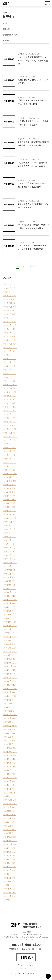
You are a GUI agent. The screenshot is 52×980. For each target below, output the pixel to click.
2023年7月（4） (9, 403)
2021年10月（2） (10, 481)
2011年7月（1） (9, 900)
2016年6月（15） (10, 681)
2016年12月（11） (10, 659)
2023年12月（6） (10, 384)
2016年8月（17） (10, 674)
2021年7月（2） (9, 492)
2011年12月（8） (10, 881)
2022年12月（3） (10, 429)
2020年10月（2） (10, 525)
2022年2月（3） (9, 466)
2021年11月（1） (9, 477)
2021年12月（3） (10, 473)
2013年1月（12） (10, 833)
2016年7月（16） (10, 677)
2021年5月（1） (9, 499)
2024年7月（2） (9, 358)
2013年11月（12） (10, 796)
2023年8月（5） (9, 399)
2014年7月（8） (9, 766)
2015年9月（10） (10, 714)
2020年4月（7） (9, 548)
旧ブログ (6, 40)
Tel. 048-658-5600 (26, 945)
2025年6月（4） (9, 318)
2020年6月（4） (9, 540)
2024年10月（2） (10, 347)
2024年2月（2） (9, 377)
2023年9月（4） (9, 396)
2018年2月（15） (10, 607)
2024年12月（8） (10, 340)
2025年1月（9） (9, 336)
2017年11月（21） (10, 618)
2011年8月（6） (9, 896)
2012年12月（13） (10, 837)
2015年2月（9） (9, 740)
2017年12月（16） (10, 614)
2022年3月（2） (9, 462)
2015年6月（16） (10, 726)
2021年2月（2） (9, 511)
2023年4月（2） (9, 414)
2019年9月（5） (9, 574)
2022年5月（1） (9, 455)
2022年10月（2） (10, 436)
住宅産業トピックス (11, 35)
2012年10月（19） (10, 844)
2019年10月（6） (10, 570)
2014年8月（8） (9, 763)
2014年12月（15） (10, 748)
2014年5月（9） (9, 774)
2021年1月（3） (9, 514)
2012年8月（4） (9, 852)
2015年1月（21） (10, 744)
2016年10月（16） (10, 666)
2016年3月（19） (10, 692)
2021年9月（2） (9, 485)
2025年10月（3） (10, 307)
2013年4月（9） (9, 822)
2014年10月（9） (10, 755)
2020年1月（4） (9, 559)
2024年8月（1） (9, 355)
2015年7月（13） (9, 722)
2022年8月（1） (9, 444)
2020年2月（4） (9, 555)
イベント (6, 23)
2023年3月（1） (9, 418)
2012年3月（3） (9, 870)
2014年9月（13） (10, 759)
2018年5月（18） (10, 596)
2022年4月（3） (9, 459)
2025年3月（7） (9, 329)
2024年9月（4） (9, 351)
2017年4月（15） (10, 644)
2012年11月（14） (10, 841)
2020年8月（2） (9, 533)
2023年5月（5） (9, 410)
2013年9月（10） (10, 803)
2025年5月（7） (9, 321)
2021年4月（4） (9, 503)
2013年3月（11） (9, 826)
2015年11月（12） (10, 707)
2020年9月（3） (9, 529)
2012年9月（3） (9, 848)
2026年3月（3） (9, 288)
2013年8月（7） (9, 807)
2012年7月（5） (9, 855)
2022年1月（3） (9, 470)
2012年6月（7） (9, 859)
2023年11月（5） (10, 388)
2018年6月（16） (10, 592)
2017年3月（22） (10, 648)
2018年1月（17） (9, 611)
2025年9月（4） (9, 310)
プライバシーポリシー (26, 965)
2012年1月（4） (9, 878)
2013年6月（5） (9, 814)
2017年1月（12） (9, 655)
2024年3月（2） (9, 373)
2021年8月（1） (9, 488)
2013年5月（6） (9, 818)
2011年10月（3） (10, 889)
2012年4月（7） (9, 867)
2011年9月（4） (9, 892)
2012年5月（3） (9, 863)
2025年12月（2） (10, 299)
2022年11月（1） (10, 433)
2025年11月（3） (10, 303)
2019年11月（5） (9, 566)
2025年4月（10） (10, 325)
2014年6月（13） (10, 770)
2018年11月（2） (10, 585)
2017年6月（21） (10, 637)
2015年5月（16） (10, 729)
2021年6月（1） (9, 496)
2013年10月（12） (10, 800)
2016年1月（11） (9, 700)
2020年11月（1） (10, 522)
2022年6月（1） (9, 451)
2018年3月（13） (10, 603)
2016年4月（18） (10, 688)
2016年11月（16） (10, 663)
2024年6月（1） (9, 362)
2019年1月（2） (9, 581)
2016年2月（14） (10, 696)
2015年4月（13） (10, 733)
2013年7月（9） (9, 811)
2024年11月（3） (10, 344)
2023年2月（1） (9, 422)
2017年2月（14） (10, 651)
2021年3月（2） (9, 507)
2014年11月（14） (10, 752)
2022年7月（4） (9, 447)
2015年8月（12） (10, 718)
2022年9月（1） (9, 440)
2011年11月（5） (9, 885)
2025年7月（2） (9, 314)
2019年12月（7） (10, 562)
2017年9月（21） (10, 626)
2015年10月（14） (10, 711)
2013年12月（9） (10, 792)
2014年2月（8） (9, 785)
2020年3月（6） (9, 551)
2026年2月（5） (9, 292)
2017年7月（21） (9, 633)
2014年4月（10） (10, 777)
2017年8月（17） (9, 629)
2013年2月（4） (9, 829)
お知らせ (6, 29)
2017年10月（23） (10, 622)
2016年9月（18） (10, 670)
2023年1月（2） (9, 425)
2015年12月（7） (10, 703)
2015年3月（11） (9, 737)
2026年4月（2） (9, 284)
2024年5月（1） (9, 366)
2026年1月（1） (9, 296)
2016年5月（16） (10, 685)
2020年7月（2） (9, 537)
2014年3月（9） (9, 781)
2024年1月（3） (9, 381)
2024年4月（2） (9, 370)
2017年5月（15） (9, 640)
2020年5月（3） (9, 544)
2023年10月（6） (10, 392)
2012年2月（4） (9, 874)
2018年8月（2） (9, 588)
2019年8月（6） (9, 577)
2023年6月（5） (9, 407)
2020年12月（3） (10, 518)
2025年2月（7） (9, 333)
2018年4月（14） (10, 599)
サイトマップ (26, 968)
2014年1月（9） (9, 789)
